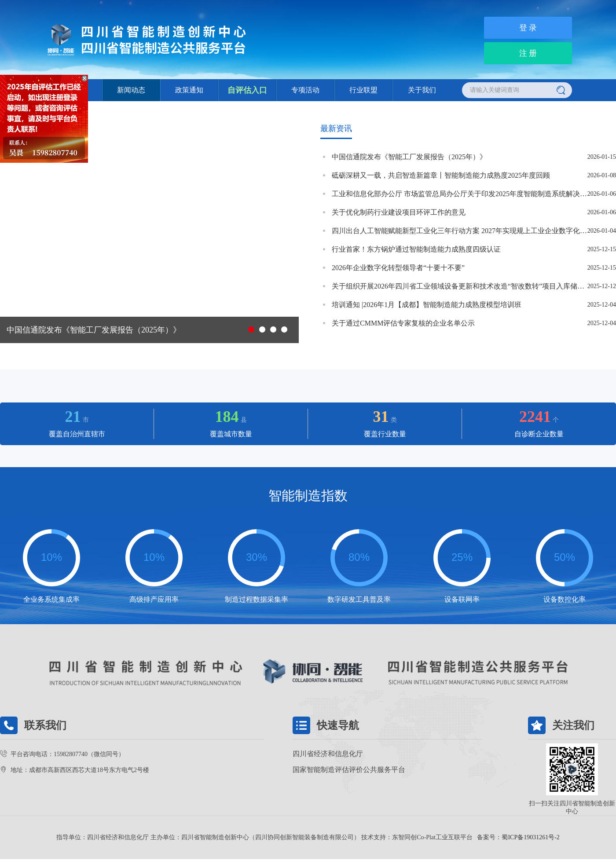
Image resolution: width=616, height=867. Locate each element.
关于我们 (422, 90)
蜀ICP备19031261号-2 (530, 837)
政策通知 (189, 90)
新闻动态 (131, 90)
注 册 (528, 53)
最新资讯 (336, 128)
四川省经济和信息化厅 (328, 754)
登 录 (528, 28)
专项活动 (305, 90)
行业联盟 (363, 90)
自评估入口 (247, 90)
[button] (251, 329)
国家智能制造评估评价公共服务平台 (349, 770)
